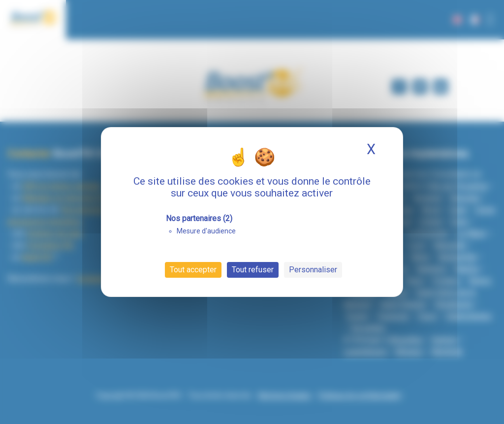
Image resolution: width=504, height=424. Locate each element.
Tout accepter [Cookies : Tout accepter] (193, 270)
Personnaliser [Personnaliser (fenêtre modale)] (313, 270)
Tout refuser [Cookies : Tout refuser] (253, 270)
